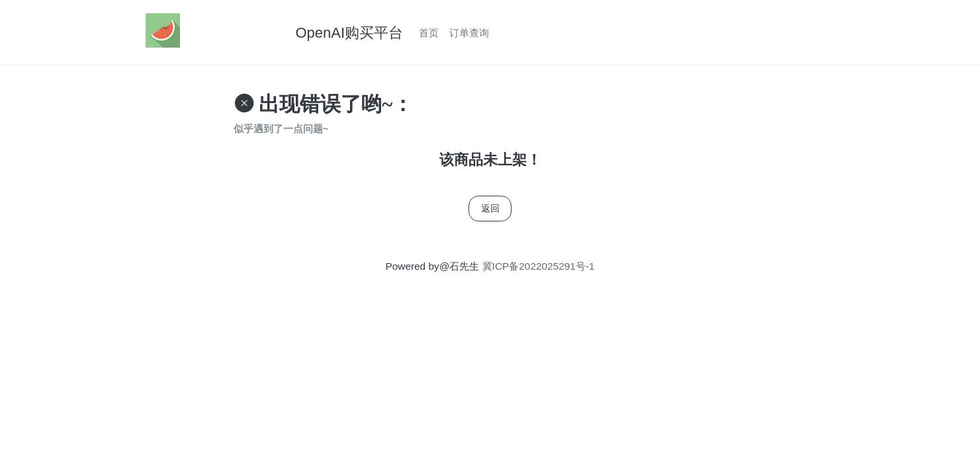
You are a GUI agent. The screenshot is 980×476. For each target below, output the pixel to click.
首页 (429, 33)
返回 (490, 208)
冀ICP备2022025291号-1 (537, 266)
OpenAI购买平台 (350, 33)
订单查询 (469, 33)
